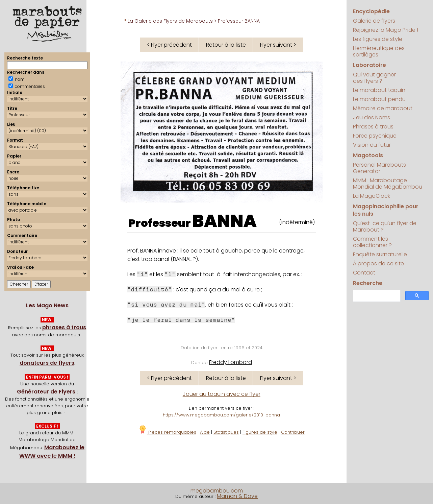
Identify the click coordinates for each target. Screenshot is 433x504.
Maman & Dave (237, 496)
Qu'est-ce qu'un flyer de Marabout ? (385, 226)
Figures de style (260, 432)
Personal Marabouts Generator (379, 168)
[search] (376, 296)
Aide (205, 432)
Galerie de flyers (374, 21)
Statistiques (226, 432)
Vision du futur (372, 145)
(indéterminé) (297, 222)
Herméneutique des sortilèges (379, 51)
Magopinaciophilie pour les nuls (386, 210)
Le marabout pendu (379, 99)
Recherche (368, 283)
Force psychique (375, 136)
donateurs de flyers (47, 363)
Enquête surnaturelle (380, 254)
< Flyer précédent (169, 45)
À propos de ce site (378, 263)
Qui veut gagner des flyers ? (374, 78)
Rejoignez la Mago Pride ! (386, 30)
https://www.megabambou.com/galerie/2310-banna (221, 415)
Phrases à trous (373, 127)
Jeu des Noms (372, 117)
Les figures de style (378, 39)
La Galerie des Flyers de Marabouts (170, 21)
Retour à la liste (226, 45)
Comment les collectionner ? (372, 242)
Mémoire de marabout (383, 108)
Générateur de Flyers (46, 392)
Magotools (368, 155)
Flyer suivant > (278, 45)
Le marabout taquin (379, 90)
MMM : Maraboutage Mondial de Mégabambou (388, 184)
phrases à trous (64, 327)
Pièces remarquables (167, 432)
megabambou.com (217, 491)
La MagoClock (372, 196)
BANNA (225, 221)
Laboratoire (370, 65)
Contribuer (293, 432)
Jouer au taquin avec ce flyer (222, 394)
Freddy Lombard (231, 362)
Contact (364, 273)
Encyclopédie (371, 11)
